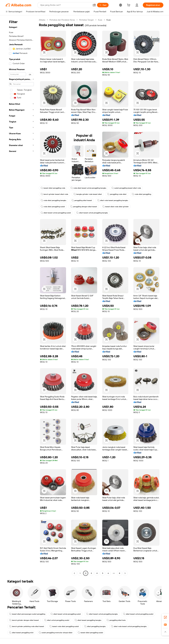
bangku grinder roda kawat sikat (88, 194)
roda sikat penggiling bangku (53, 200)
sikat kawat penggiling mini (21, 633)
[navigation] (21, 297)
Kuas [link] (109, 20)
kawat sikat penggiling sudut (90, 633)
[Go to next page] (125, 573)
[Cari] (103, 5)
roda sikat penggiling (141, 194)
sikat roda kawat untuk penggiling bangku (129, 626)
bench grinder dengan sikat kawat (24, 620)
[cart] (129, 5)
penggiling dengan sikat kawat (84, 207)
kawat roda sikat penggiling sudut (64, 626)
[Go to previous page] (74, 573)
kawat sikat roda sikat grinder (116, 207)
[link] (165, 617)
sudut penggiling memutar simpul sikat (56, 633)
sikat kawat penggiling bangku (88, 620)
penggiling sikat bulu (116, 620)
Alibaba (42, 20)
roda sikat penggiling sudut (53, 207)
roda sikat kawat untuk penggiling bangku (88, 188)
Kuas (100, 20)
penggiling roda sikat (117, 194)
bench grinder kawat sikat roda (54, 194)
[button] (94, 5)
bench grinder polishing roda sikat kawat (27, 626)
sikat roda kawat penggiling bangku (113, 200)
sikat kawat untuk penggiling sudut (56, 213)
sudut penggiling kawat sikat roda (126, 188)
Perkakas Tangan (86, 20)
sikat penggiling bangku (95, 626)
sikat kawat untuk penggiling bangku (92, 213)
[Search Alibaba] (65, 5)
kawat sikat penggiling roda (53, 188)
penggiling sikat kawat (82, 200)
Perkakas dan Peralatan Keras (62, 20)
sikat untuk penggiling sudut (57, 620)
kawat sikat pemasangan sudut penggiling (27, 614)
